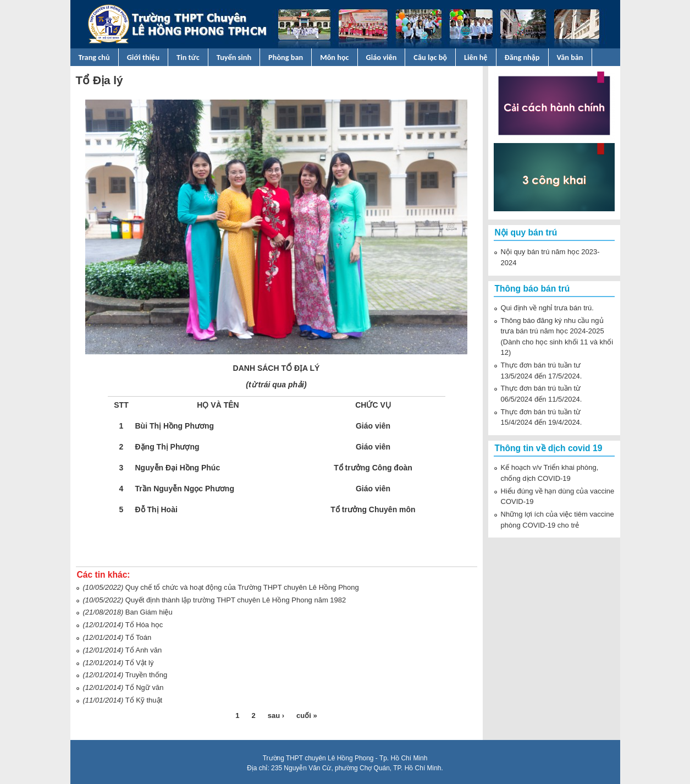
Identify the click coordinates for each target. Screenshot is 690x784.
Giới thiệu (143, 57)
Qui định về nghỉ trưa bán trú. (547, 308)
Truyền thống (147, 675)
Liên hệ (476, 57)
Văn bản (570, 57)
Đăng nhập (522, 57)
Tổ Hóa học (144, 625)
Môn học (334, 57)
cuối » (307, 716)
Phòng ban (286, 57)
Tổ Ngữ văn (145, 687)
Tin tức (188, 57)
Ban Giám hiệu (149, 612)
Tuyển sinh (234, 57)
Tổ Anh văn (144, 650)
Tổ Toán (139, 637)
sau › (276, 716)
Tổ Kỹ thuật (144, 700)
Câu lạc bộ (430, 57)
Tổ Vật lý (140, 663)
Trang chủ (94, 57)
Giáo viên (382, 57)
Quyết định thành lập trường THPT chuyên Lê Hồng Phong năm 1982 (236, 600)
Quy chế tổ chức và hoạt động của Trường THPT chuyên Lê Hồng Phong (242, 587)
